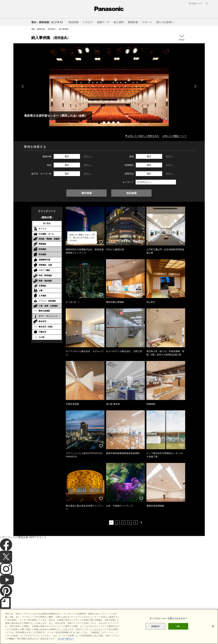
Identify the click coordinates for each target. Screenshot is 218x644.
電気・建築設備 (38, 29)
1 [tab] (100, 123)
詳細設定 (156, 635)
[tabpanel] (109, 86)
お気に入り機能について (175, 136)
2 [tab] (104, 123)
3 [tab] (109, 123)
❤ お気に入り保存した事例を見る (142, 136)
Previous (23, 86)
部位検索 (132, 193)
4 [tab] (114, 123)
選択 (67, 156)
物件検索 (87, 193)
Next (196, 86)
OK (178, 635)
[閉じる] (213, 635)
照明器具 (52, 29)
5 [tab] (119, 123)
